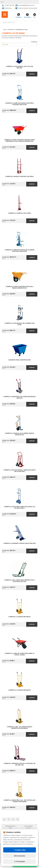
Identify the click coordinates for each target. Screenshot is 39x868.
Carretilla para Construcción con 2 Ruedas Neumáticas (19, 287)
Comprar (32, 74)
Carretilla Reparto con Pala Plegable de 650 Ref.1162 (19, 764)
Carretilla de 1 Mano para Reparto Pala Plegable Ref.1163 (20, 581)
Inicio (5, 30)
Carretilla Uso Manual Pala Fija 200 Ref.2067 (20, 67)
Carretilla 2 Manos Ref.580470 (20, 690)
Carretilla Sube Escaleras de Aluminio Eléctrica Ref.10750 (20, 251)
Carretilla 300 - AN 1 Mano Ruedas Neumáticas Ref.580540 (19, 728)
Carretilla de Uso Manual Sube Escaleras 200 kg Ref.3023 (19, 471)
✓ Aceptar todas (19, 860)
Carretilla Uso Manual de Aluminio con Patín (19, 324)
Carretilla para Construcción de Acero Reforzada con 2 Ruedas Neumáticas (20, 141)
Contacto (18, 16)
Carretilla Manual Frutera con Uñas (20, 177)
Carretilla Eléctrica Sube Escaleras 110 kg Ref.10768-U (19, 507)
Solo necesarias (19, 866)
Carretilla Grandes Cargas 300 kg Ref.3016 (19, 543)
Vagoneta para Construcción (19, 360)
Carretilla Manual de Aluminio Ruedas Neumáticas (19, 434)
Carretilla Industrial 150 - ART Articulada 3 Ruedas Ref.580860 (19, 801)
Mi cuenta (27, 16)
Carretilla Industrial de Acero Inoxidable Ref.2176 (19, 397)
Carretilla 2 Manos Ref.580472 (20, 617)
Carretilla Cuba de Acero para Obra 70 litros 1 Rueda (19, 654)
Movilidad (11, 30)
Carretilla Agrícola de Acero (19, 213)
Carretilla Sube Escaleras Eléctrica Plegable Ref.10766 (19, 104)
